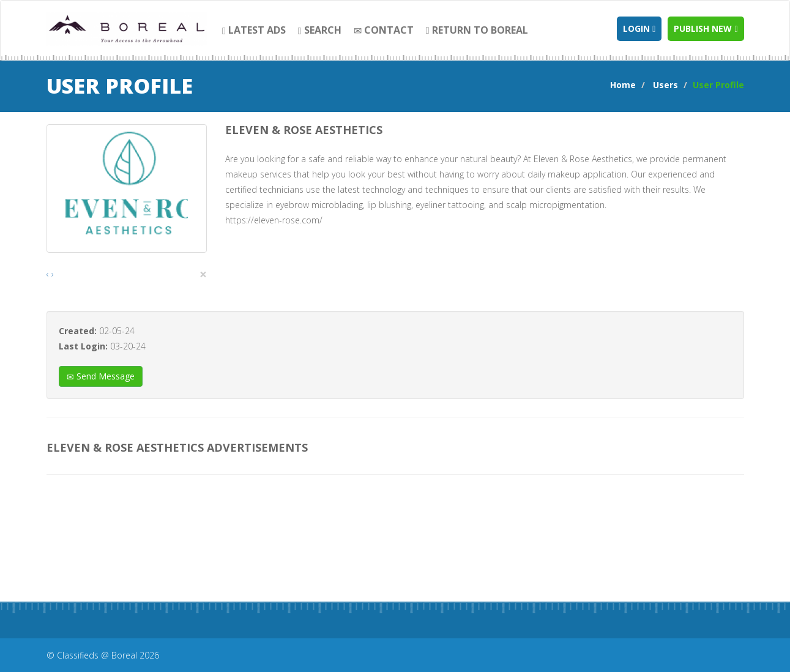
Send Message (101, 376)
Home (623, 85)
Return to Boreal (477, 30)
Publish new (706, 28)
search (320, 30)
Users (665, 85)
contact (384, 30)
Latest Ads (254, 30)
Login (639, 28)
